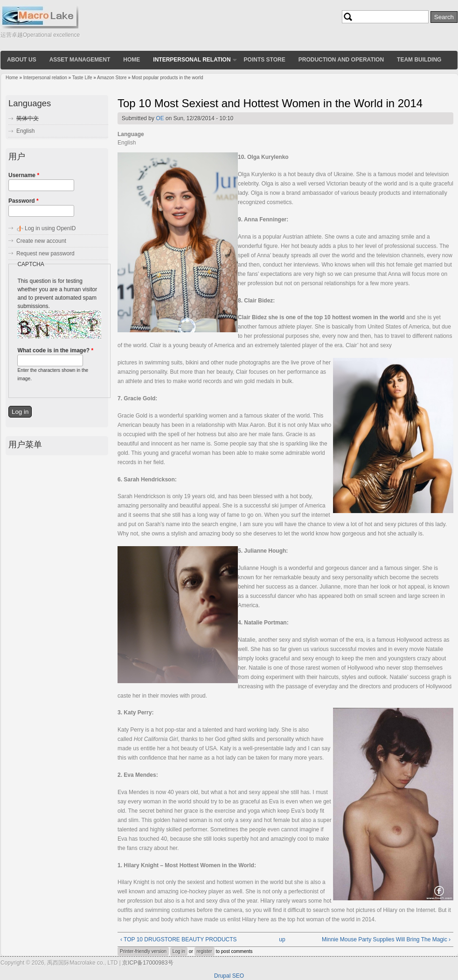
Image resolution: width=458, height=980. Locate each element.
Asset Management (80, 60)
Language (131, 134)
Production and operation (341, 60)
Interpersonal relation (192, 60)
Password (24, 201)
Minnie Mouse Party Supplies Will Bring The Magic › (386, 939)
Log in (179, 951)
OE (160, 118)
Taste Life (82, 78)
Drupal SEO (229, 976)
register (205, 951)
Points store (265, 60)
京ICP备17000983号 (148, 963)
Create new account (41, 241)
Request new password (45, 254)
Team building (419, 60)
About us (22, 60)
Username (24, 175)
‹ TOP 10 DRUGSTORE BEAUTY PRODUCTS (179, 939)
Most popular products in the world (168, 78)
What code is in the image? (55, 350)
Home (132, 60)
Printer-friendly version (143, 951)
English (25, 131)
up (282, 939)
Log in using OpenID (50, 228)
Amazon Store (112, 78)
